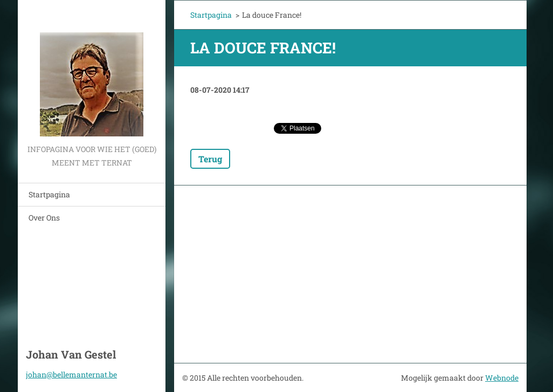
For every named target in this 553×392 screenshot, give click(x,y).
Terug (210, 159)
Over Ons (44, 218)
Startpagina (49, 194)
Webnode (502, 378)
